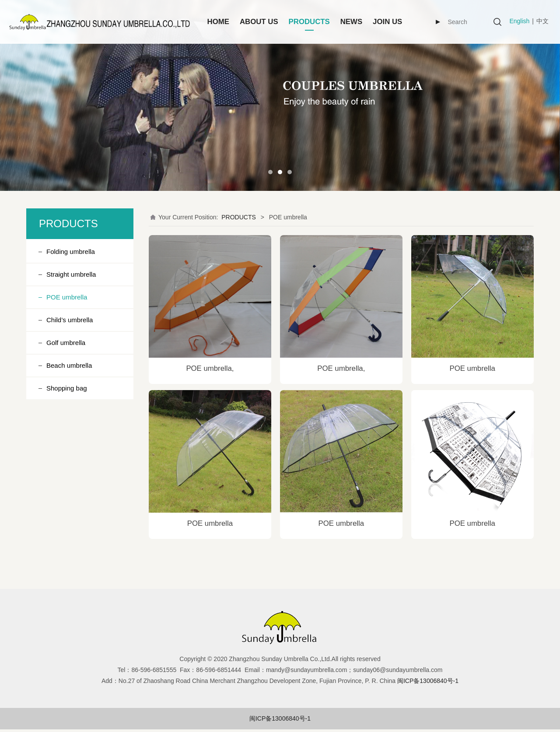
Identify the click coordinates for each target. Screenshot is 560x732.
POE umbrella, (210, 368)
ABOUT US (259, 22)
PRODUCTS (309, 22)
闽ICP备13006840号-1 (280, 718)
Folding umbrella (71, 252)
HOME (218, 22)
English (519, 21)
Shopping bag (67, 388)
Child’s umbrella (70, 320)
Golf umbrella (66, 343)
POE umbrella (67, 297)
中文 (542, 21)
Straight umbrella (71, 274)
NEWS (351, 22)
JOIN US (387, 22)
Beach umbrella (69, 365)
